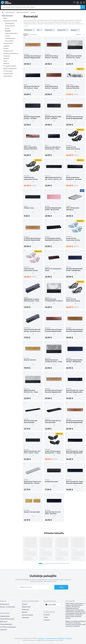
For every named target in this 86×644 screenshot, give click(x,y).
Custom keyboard (10, 26)
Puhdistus (8, 36)
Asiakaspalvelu (5, 604)
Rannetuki (33, 13)
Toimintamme (41, 638)
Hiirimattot (25, 618)
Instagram (47, 620)
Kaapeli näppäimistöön (11, 33)
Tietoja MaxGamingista (7, 619)
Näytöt (5, 18)
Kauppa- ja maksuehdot (8, 607)
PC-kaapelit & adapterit (10, 66)
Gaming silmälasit (8, 74)
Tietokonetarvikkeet (10, 13)
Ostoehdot (69, 638)
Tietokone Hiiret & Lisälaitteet (8, 45)
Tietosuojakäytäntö (6, 624)
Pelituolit (25, 612)
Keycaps (7, 28)
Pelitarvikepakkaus (10, 38)
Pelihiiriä (25, 604)
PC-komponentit (8, 71)
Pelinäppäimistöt (10, 23)
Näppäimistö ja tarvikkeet (23, 13)
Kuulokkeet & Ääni (8, 51)
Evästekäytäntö (5, 616)
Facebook (47, 615)
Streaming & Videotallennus (11, 54)
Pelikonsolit (25, 610)
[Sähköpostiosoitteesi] (35, 587)
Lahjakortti (3, 630)
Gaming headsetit (27, 615)
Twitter (46, 617)
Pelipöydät (6, 59)
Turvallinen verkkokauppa (8, 627)
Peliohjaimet (7, 56)
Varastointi (6, 64)
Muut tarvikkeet (9, 41)
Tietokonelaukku (8, 76)
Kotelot (5, 61)
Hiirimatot (6, 48)
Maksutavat (4, 622)
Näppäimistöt (26, 607)
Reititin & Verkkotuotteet (10, 69)
